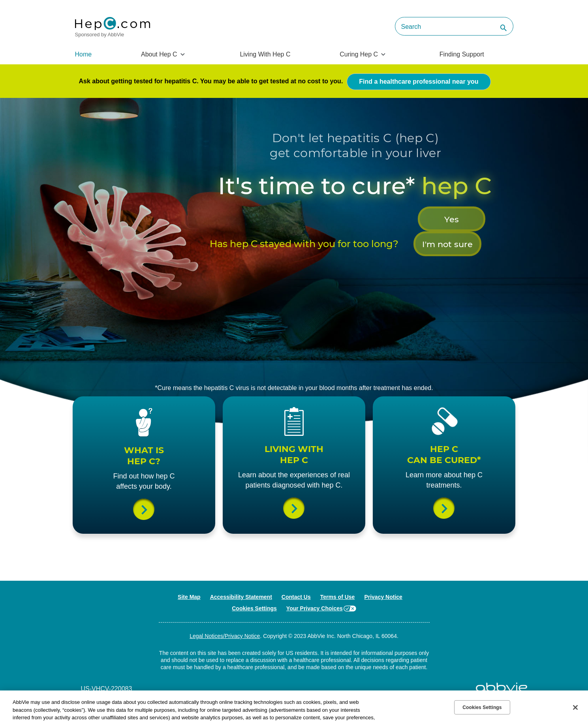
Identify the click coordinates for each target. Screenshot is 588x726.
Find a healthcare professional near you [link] (419, 80)
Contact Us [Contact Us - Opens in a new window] (296, 620)
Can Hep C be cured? (444, 520)
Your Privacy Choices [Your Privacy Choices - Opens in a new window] (315, 632)
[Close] (575, 707)
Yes (315, 252)
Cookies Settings (254, 632)
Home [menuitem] (84, 54)
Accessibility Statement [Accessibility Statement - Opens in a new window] (241, 620)
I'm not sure (395, 252)
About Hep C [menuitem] (159, 54)
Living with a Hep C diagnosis (294, 530)
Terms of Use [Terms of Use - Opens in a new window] (338, 620)
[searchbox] (454, 26)
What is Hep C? (144, 520)
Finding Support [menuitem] (462, 54)
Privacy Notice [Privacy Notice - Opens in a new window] (383, 620)
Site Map (189, 620)
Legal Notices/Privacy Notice (225, 659)
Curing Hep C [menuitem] (359, 54)
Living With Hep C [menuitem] (265, 54)
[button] (502, 28)
